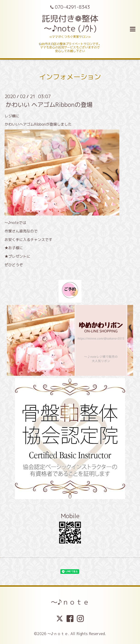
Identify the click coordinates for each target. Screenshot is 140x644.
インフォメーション (70, 77)
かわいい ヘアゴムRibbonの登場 (49, 104)
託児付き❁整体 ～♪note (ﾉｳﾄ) (70, 23)
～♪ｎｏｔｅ (70, 602)
